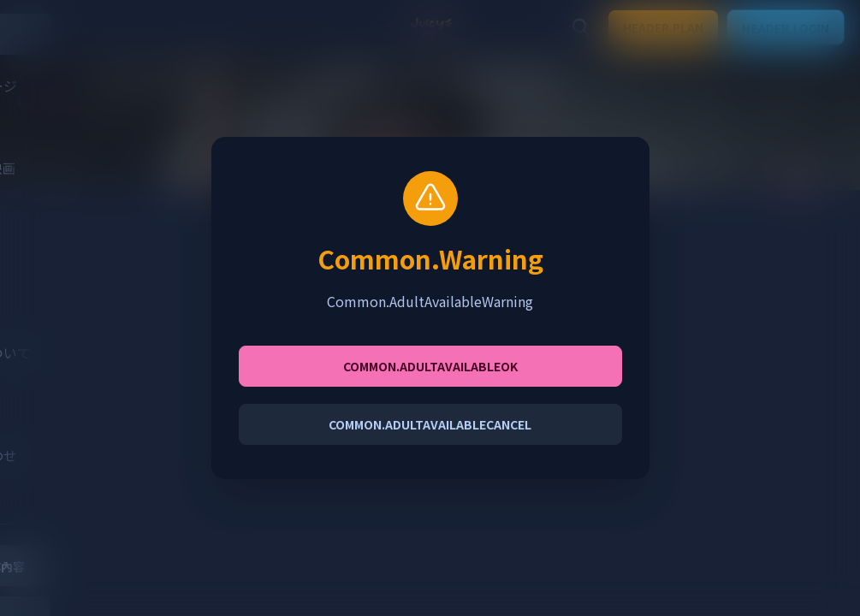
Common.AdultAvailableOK (430, 366)
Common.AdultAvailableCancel (430, 424)
